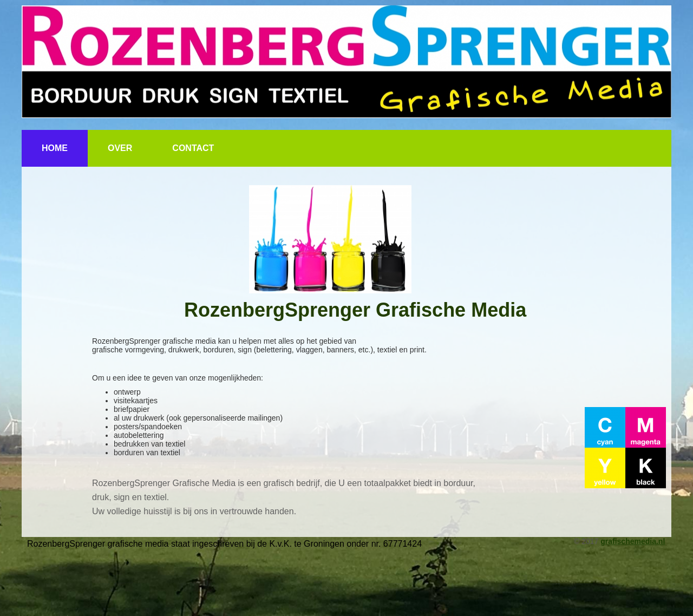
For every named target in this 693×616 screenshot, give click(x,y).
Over (120, 148)
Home (55, 148)
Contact (193, 148)
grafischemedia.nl (633, 541)
